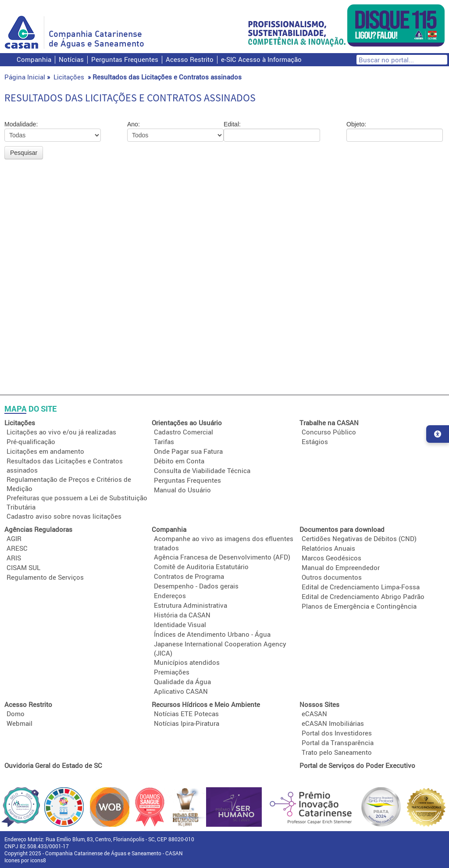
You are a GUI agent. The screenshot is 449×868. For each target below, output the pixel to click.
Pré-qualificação (31, 441)
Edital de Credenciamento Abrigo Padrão (363, 596)
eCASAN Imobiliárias (333, 723)
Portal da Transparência (338, 742)
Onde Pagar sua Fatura (188, 451)
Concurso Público (329, 432)
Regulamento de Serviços (45, 577)
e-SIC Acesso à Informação (261, 59)
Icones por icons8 (25, 860)
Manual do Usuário (182, 490)
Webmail (20, 723)
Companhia (34, 59)
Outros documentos (332, 577)
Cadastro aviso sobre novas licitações (64, 516)
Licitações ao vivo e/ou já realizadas (61, 432)
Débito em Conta (179, 461)
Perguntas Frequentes (125, 59)
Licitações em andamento (45, 451)
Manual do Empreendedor (341, 567)
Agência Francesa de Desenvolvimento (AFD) (222, 557)
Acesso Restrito (190, 59)
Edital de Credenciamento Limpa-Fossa (361, 587)
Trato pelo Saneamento (337, 752)
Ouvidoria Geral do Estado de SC (53, 765)
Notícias (71, 59)
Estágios (315, 441)
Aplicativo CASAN (181, 691)
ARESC (17, 548)
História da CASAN (182, 615)
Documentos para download (342, 529)
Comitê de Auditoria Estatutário (201, 567)
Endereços (170, 595)
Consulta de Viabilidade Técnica (202, 470)
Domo (16, 714)
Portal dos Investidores (337, 733)
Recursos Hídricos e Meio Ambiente (206, 704)
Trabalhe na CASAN (329, 423)
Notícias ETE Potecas (186, 714)
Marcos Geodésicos (331, 558)
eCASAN (314, 714)
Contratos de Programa (189, 576)
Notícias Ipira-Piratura (187, 723)
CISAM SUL (23, 567)
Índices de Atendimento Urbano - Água (212, 634)
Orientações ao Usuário (187, 423)
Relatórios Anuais (328, 548)
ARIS (14, 558)
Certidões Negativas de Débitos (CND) (359, 538)
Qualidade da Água (182, 681)
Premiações (172, 672)
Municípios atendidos (187, 662)
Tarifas (164, 441)
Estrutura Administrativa (191, 605)
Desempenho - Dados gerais (196, 586)
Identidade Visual (180, 624)
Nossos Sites (319, 704)
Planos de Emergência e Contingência (359, 606)
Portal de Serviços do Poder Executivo (357, 765)
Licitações (69, 77)
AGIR (14, 538)
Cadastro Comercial (184, 432)
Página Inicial (25, 77)
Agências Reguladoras (38, 529)
